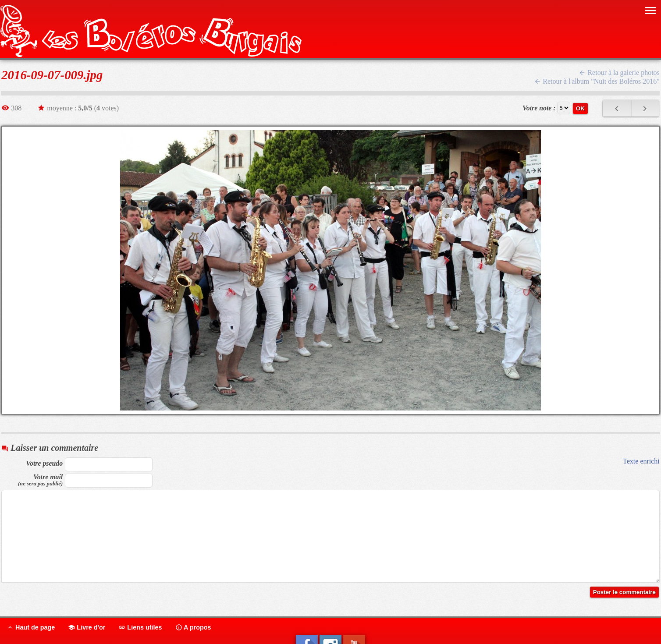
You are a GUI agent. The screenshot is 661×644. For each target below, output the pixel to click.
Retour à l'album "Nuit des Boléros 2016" (597, 81)
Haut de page (31, 627)
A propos (193, 627)
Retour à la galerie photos (619, 73)
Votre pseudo (44, 463)
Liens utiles (140, 627)
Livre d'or (87, 627)
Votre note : (539, 108)
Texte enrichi (641, 461)
